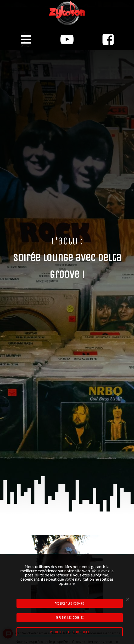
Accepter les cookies (70, 603)
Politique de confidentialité (70, 632)
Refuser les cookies (70, 618)
